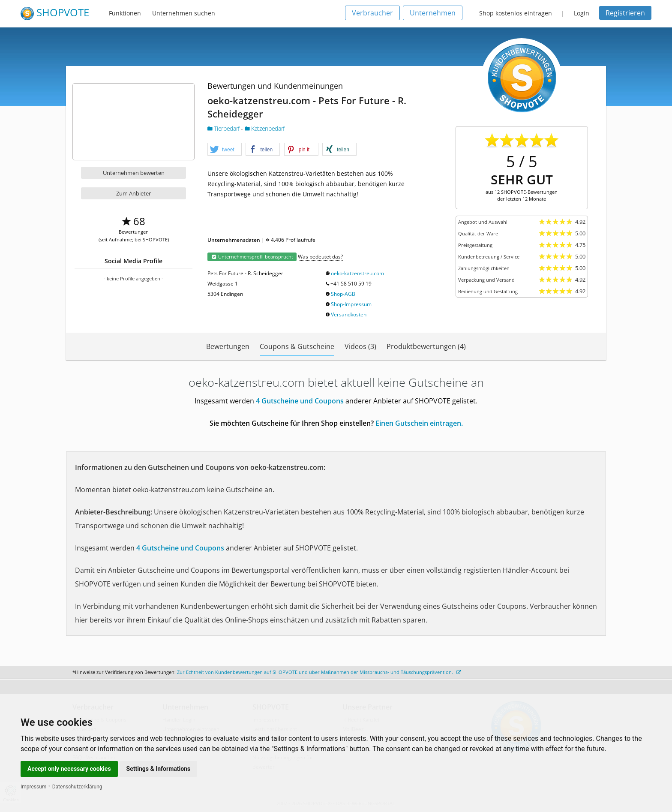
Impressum (33, 787)
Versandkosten (349, 314)
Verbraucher (372, 13)
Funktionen (125, 13)
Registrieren (625, 13)
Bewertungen (228, 346)
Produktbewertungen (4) (426, 346)
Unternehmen (433, 13)
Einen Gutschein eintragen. (419, 423)
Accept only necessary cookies (69, 769)
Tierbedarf (224, 128)
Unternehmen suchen (184, 13)
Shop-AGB (343, 294)
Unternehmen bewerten (134, 173)
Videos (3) (360, 346)
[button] (225, 150)
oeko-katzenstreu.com (357, 273)
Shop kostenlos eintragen (516, 13)
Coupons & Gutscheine (297, 346)
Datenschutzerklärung (77, 787)
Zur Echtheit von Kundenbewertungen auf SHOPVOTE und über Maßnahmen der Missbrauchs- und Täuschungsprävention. (319, 672)
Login (582, 13)
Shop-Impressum (351, 304)
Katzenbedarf (265, 128)
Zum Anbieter (133, 193)
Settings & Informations (159, 769)
